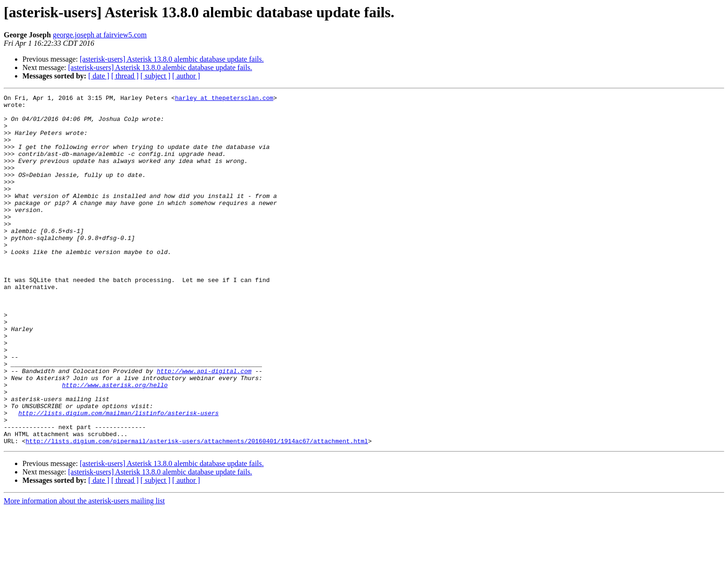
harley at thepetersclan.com (224, 99)
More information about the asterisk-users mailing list (84, 571)
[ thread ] (125, 76)
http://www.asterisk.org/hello (115, 444)
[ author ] (186, 76)
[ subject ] (155, 76)
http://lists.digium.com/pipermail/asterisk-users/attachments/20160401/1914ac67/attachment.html (197, 511)
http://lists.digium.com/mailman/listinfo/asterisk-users (118, 477)
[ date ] (99, 76)
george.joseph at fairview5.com (100, 35)
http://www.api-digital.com (204, 427)
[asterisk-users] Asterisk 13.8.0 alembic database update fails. (172, 59)
